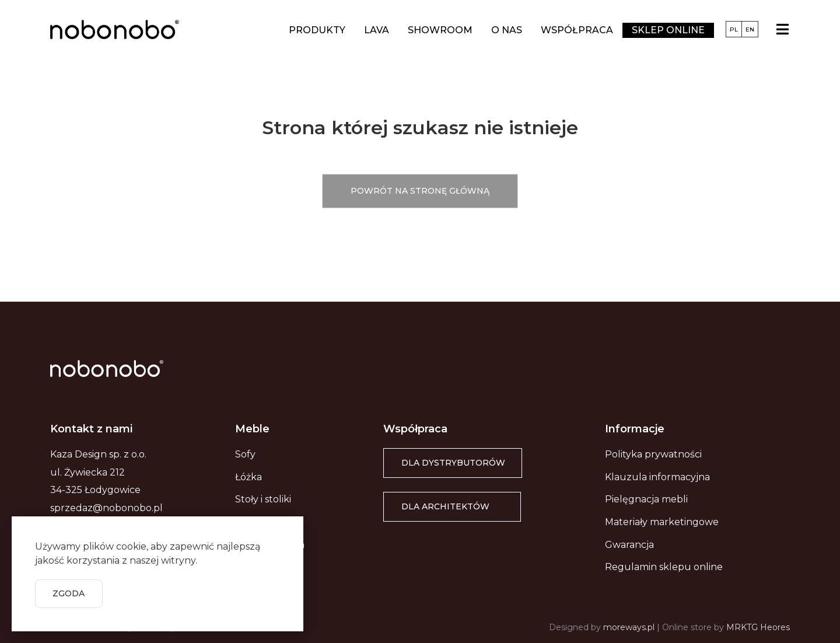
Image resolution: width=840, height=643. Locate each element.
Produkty (317, 30)
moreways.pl (629, 627)
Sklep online (668, 30)
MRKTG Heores (758, 627)
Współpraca (577, 30)
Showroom (440, 30)
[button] (420, 191)
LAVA (377, 30)
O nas (507, 30)
